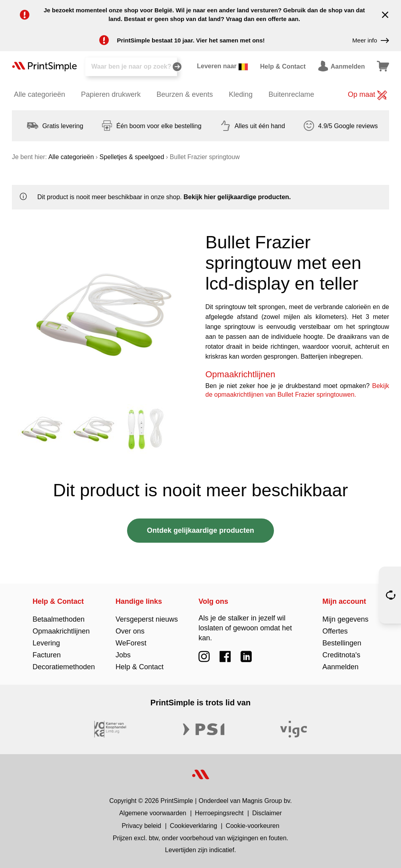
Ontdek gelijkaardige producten (200, 530)
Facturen (47, 655)
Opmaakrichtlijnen (61, 631)
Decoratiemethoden (64, 667)
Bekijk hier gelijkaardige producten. (237, 197)
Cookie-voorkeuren (252, 826)
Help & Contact (58, 601)
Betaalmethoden (59, 619)
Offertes (335, 631)
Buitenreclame (291, 94)
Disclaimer (267, 813)
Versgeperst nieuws (147, 619)
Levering (46, 643)
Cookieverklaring (194, 826)
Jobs (123, 655)
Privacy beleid (141, 826)
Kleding (241, 94)
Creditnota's (341, 655)
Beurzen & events (185, 94)
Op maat (367, 95)
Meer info (371, 40)
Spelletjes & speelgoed (132, 157)
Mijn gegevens (345, 619)
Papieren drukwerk (111, 94)
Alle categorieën (40, 94)
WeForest (131, 643)
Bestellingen (342, 643)
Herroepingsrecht (219, 813)
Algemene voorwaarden (153, 813)
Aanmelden (340, 667)
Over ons (130, 631)
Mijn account (344, 601)
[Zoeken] (131, 67)
